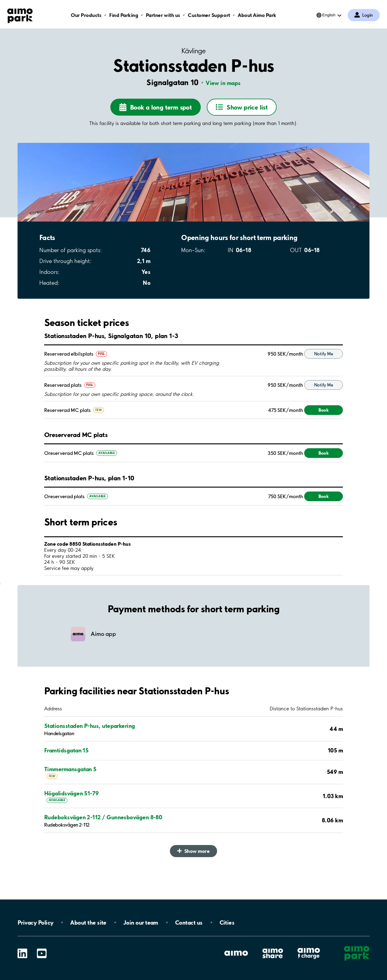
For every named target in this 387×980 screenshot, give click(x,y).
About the (88, 922)
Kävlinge (193, 51)
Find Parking (124, 15)
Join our (141, 922)
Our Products (86, 15)
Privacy (35, 922)
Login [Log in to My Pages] (367, 15)
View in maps (223, 83)
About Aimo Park (257, 15)
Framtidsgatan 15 (66, 768)
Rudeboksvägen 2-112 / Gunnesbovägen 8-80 (103, 835)
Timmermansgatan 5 (70, 787)
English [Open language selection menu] (329, 15)
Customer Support (209, 15)
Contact (189, 922)
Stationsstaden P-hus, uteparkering (90, 744)
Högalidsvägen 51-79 (72, 811)
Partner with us (163, 15)
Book (324, 428)
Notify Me (324, 372)
